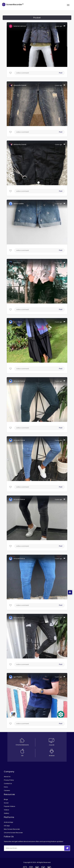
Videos (6, 810)
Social (6, 803)
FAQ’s (6, 787)
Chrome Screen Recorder (13, 833)
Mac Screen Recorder (12, 829)
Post (61, 73)
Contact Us (8, 784)
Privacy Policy (9, 780)
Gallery (6, 813)
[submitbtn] (67, 848)
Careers (7, 790)
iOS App (7, 826)
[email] (19, 848)
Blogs (6, 799)
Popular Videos (10, 806)
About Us (7, 777)
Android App (9, 822)
